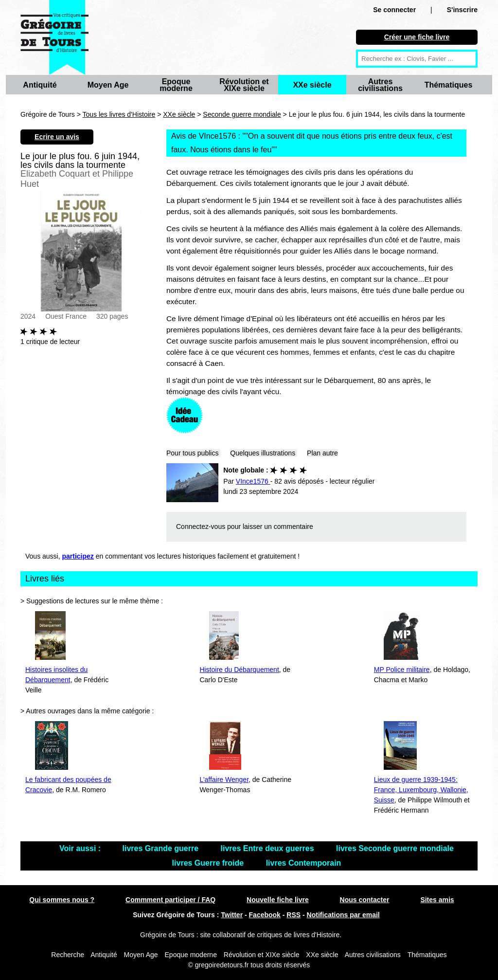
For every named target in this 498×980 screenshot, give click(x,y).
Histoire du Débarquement (239, 670)
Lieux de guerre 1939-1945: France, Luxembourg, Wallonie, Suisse (421, 790)
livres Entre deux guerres (269, 848)
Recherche (68, 955)
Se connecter (394, 10)
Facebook (265, 915)
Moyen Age (108, 85)
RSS (293, 915)
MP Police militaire (402, 670)
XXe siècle (312, 85)
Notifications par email (343, 915)
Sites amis (437, 900)
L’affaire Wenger (224, 780)
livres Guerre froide (209, 863)
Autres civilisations (380, 85)
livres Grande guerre (162, 848)
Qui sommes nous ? (62, 900)
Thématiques (449, 85)
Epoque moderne (176, 85)
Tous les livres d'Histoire (119, 114)
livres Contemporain (304, 863)
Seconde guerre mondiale (242, 114)
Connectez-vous (201, 526)
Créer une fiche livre (417, 37)
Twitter (232, 915)
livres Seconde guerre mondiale (395, 848)
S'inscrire (462, 10)
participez (78, 556)
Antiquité (40, 85)
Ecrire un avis (57, 137)
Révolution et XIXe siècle (244, 85)
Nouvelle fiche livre (278, 900)
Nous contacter (365, 900)
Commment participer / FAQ (170, 900)
